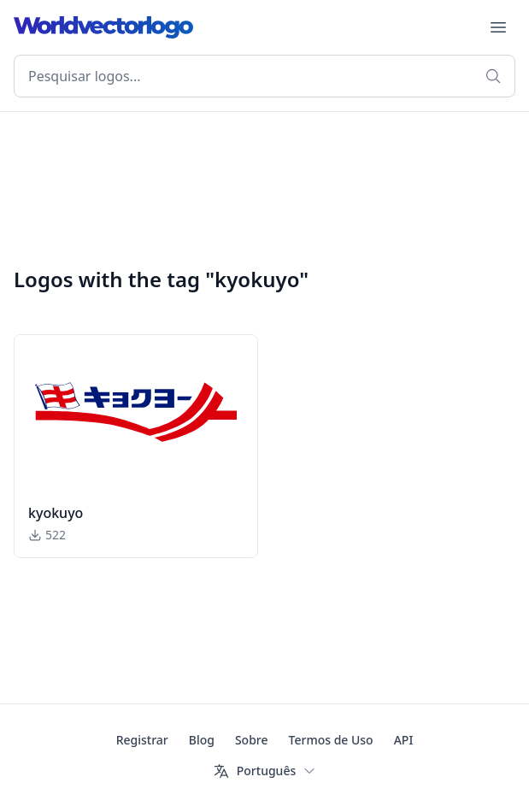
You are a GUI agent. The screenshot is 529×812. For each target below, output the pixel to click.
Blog (202, 740)
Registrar (142, 740)
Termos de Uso (331, 740)
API (404, 740)
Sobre (252, 740)
